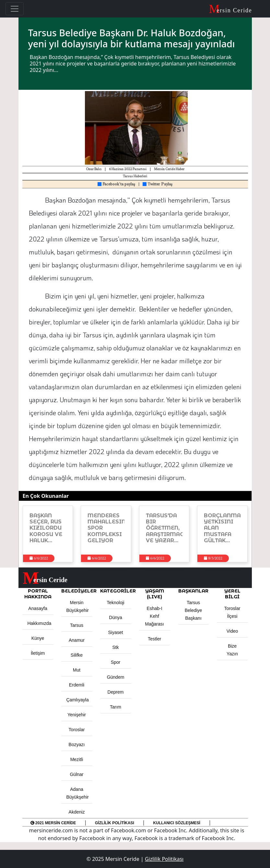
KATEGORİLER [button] (116, 591)
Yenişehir (77, 715)
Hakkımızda (40, 623)
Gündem (116, 677)
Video (232, 631)
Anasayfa (38, 608)
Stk (115, 647)
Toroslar (77, 730)
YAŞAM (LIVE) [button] (155, 594)
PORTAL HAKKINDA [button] (38, 594)
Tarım (116, 707)
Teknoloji (115, 603)
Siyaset (116, 632)
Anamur (77, 640)
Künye (38, 638)
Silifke (77, 655)
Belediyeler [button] (77, 591)
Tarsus (77, 625)
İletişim (38, 653)
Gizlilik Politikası (115, 823)
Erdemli (77, 685)
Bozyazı (77, 745)
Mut (77, 670)
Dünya (115, 617)
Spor (116, 662)
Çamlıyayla (78, 700)
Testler (154, 639)
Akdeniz (77, 812)
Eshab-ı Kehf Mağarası (154, 616)
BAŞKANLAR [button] (193, 591)
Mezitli (77, 759)
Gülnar (76, 774)
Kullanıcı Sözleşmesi (177, 823)
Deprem (116, 692)
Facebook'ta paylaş (116, 184)
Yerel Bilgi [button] (232, 594)
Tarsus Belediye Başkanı (194, 610)
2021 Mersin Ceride (53, 823)
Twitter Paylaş (158, 184)
